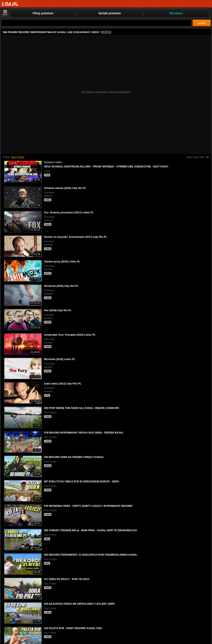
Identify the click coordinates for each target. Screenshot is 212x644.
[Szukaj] (96, 23)
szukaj (202, 23)
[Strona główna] (10, 4)
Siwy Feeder (18, 157)
